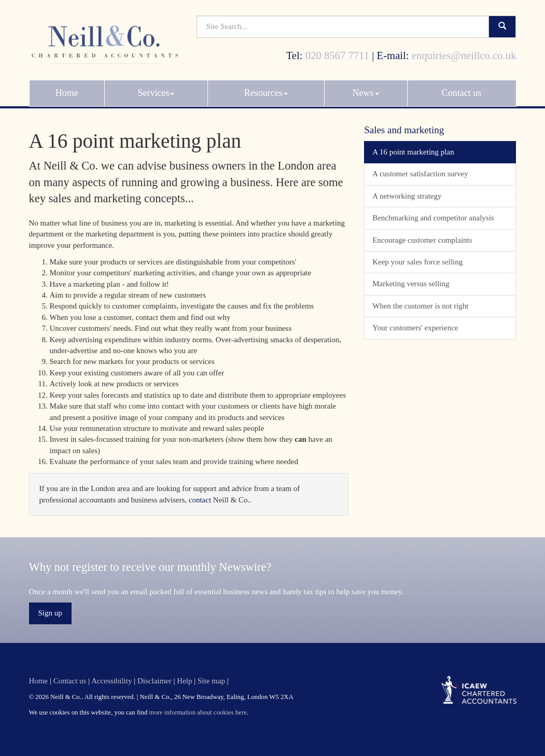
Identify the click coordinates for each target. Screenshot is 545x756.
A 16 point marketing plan (413, 152)
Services (156, 88)
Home (67, 88)
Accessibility (111, 681)
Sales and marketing (404, 130)
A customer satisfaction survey (420, 174)
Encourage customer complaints (422, 240)
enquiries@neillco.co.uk (464, 51)
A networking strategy (407, 196)
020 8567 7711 (337, 51)
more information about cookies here (198, 712)
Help (184, 681)
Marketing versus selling (411, 284)
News (366, 88)
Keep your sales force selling (417, 262)
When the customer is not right (420, 306)
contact (200, 500)
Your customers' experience (415, 328)
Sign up (50, 613)
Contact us (462, 88)
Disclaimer (155, 681)
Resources (266, 88)
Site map (211, 681)
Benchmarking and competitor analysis (433, 218)
